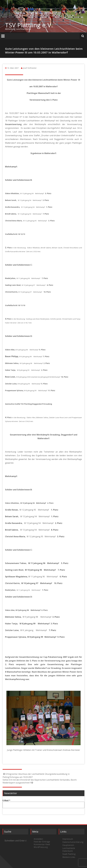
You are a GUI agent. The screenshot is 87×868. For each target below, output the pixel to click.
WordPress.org (41, 847)
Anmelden (38, 839)
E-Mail (6, 800)
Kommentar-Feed (42, 844)
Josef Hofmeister (30, 68)
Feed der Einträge (42, 842)
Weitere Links (69, 857)
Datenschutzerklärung (72, 842)
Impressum (68, 839)
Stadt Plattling (69, 854)
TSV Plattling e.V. (29, 25)
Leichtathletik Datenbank (69, 850)
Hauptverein (68, 845)
